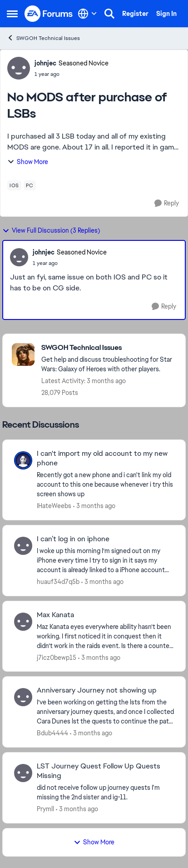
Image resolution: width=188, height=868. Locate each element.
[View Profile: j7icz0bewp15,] (23, 622)
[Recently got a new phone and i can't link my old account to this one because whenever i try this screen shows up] (105, 485)
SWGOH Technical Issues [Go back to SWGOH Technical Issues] (43, 38)
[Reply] (167, 203)
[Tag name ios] (14, 185)
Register (135, 14)
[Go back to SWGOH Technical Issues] (109, 348)
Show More (28, 162)
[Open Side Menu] (12, 14)
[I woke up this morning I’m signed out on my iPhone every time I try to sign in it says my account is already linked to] (105, 561)
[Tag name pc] (30, 185)
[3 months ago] (94, 506)
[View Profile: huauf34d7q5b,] (23, 546)
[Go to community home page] (49, 13)
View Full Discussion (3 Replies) (51, 230)
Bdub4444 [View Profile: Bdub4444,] (52, 733)
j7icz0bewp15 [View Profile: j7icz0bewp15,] (57, 657)
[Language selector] (87, 14)
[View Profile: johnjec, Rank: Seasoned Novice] (19, 68)
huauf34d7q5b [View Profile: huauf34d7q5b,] (58, 582)
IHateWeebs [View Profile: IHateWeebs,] (54, 506)
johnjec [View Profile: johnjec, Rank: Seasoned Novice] (45, 63)
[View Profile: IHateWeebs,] (23, 460)
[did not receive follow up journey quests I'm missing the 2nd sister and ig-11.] (105, 793)
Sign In (166, 14)
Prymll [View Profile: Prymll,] (45, 809)
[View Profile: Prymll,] (23, 773)
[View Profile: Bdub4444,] (23, 697)
